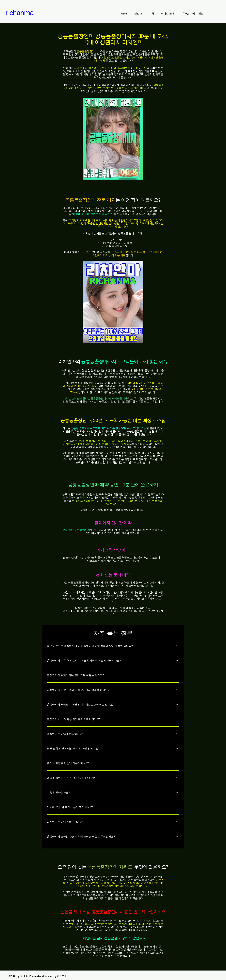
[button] (151, 14)
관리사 (151, 386)
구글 (65, 921)
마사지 (96, 208)
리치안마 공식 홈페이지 (77, 530)
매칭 (124, 444)
